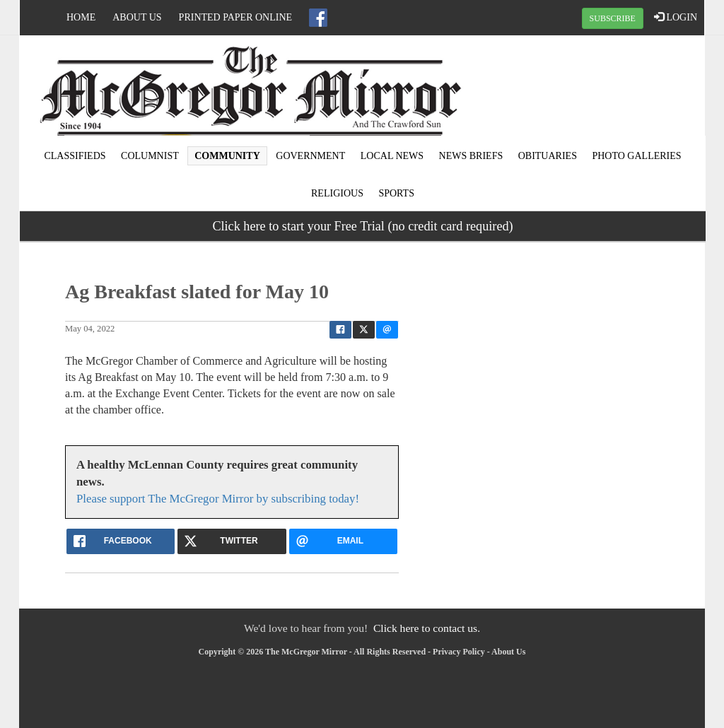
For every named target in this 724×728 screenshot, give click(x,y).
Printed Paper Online (236, 17)
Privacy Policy (459, 652)
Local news (392, 156)
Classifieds (75, 156)
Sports (396, 193)
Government (310, 156)
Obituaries (548, 156)
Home (81, 17)
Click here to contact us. (427, 628)
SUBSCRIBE (613, 18)
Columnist (150, 156)
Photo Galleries (636, 156)
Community (227, 156)
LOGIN (676, 17)
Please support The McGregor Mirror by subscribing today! (218, 499)
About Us (137, 17)
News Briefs (471, 156)
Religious (337, 193)
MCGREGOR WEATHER (590, 88)
